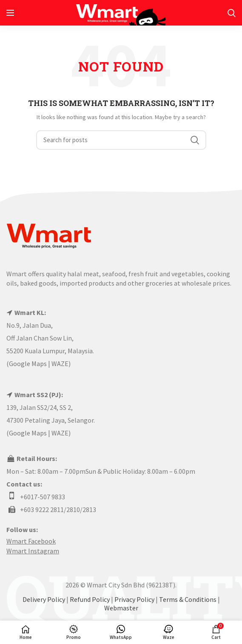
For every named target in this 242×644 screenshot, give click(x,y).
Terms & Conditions (188, 599)
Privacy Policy (134, 599)
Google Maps (28, 364)
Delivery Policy (44, 599)
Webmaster (121, 608)
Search (195, 140)
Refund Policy (90, 599)
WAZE (60, 364)
